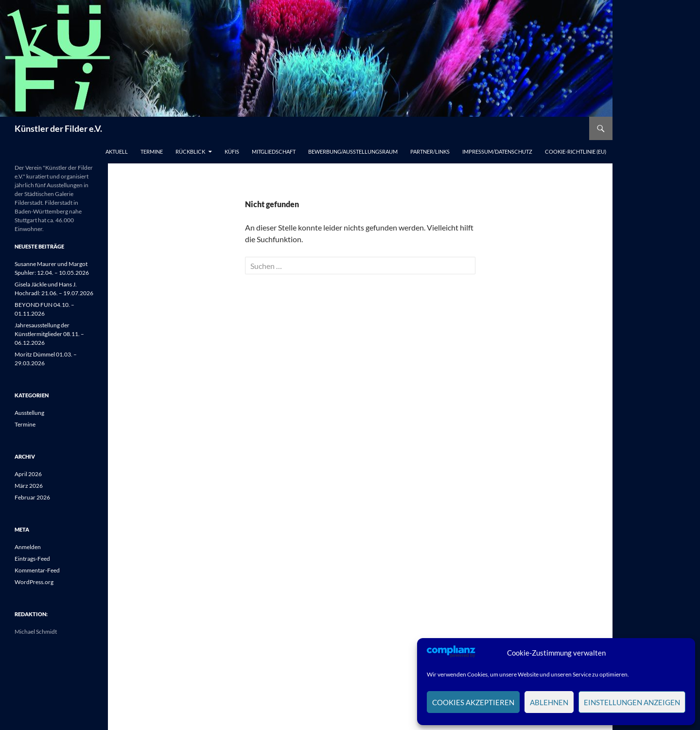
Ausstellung (29, 413)
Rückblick (190, 151)
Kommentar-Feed (37, 570)
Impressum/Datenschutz (497, 151)
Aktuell (117, 151)
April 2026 (28, 474)
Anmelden (28, 547)
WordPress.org (34, 582)
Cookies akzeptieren (473, 702)
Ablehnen (549, 702)
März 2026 (29, 486)
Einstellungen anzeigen (632, 702)
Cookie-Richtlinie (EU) (576, 151)
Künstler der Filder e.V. (58, 128)
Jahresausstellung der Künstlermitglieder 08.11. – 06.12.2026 (49, 334)
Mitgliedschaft (274, 151)
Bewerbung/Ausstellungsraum (353, 151)
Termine (152, 151)
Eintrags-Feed (32, 559)
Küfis (232, 151)
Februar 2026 (32, 497)
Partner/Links (430, 151)
